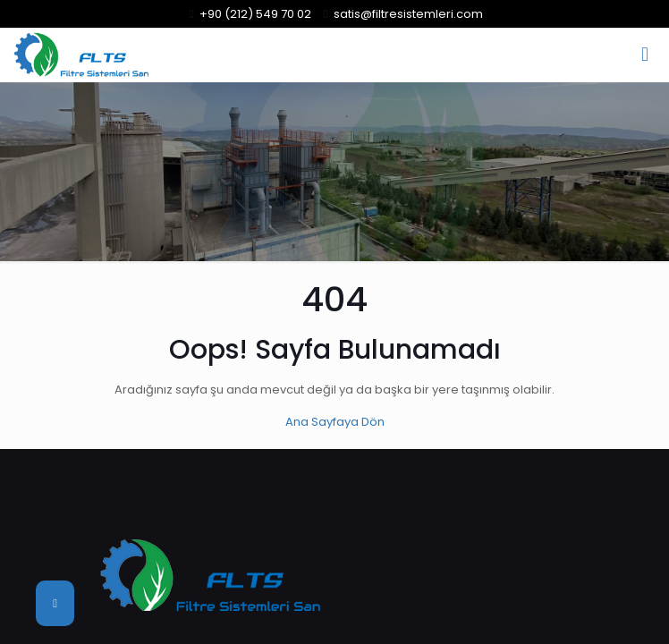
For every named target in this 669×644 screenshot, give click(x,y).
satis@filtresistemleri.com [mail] (408, 14)
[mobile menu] (645, 55)
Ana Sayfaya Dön (335, 422)
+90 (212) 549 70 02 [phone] (255, 14)
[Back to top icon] (55, 603)
